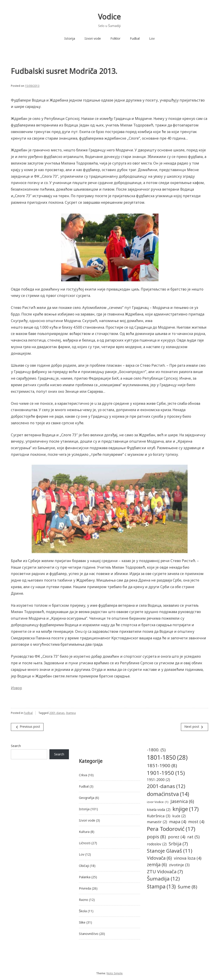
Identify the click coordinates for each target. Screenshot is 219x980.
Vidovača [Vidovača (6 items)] (159, 858)
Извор (16, 688)
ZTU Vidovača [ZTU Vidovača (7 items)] (165, 871)
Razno (84, 900)
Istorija (70, 38)
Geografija (87, 798)
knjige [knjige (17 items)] (186, 809)
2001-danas (57, 713)
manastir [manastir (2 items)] (157, 822)
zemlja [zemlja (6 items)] (157, 865)
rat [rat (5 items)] (193, 837)
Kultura (84, 832)
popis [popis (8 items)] (156, 837)
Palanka (85, 877)
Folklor (115, 38)
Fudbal (135, 38)
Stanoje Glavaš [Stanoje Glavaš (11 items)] (170, 851)
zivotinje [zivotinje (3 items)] (179, 865)
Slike (82, 922)
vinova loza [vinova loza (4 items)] (188, 858)
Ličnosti (85, 843)
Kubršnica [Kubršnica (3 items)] (159, 816)
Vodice (109, 17)
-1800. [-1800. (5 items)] (156, 750)
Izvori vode (93, 38)
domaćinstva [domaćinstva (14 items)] (168, 794)
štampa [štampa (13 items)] (161, 887)
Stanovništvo (89, 934)
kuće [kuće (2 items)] (179, 816)
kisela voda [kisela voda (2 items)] (159, 810)
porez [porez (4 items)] (177, 837)
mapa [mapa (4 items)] (178, 822)
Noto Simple (115, 973)
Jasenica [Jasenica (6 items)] (182, 801)
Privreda (85, 888)
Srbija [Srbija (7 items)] (178, 844)
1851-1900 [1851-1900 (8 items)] (162, 765)
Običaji (84, 866)
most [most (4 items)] (196, 822)
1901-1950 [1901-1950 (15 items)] (166, 773)
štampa (71, 713)
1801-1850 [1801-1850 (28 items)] (167, 757)
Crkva (83, 775)
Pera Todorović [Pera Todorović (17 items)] (171, 829)
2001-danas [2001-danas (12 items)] (166, 786)
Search (16, 746)
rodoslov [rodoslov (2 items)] (157, 844)
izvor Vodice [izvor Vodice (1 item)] (158, 802)
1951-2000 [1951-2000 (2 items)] (158, 780)
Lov (152, 38)
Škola (83, 911)
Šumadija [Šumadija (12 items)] (163, 879)
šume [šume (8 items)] (187, 887)
